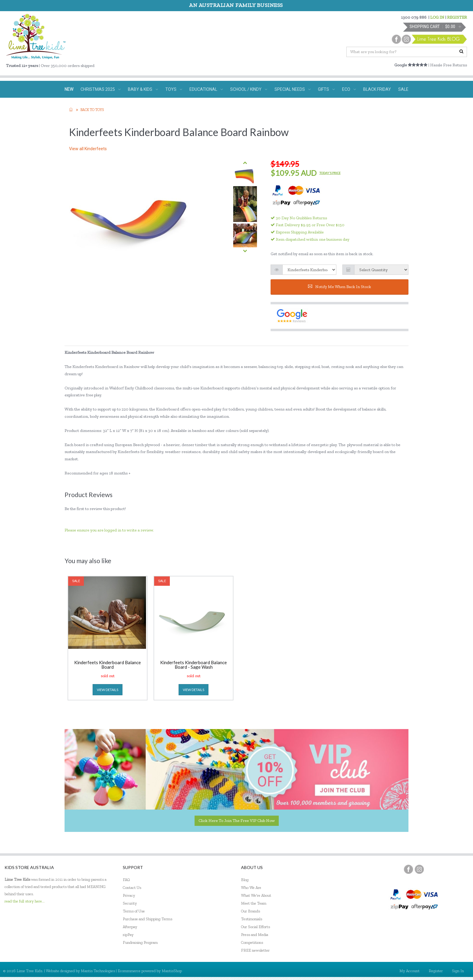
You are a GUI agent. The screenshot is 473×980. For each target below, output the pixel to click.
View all (88, 149)
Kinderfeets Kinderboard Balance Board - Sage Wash (194, 665)
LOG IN (437, 17)
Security (130, 903)
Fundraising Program (140, 942)
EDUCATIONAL (206, 89)
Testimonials (252, 919)
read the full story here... (25, 901)
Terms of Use (134, 911)
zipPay (128, 935)
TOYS (174, 89)
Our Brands (251, 911)
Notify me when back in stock (340, 287)
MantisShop (172, 971)
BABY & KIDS (143, 89)
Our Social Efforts (256, 927)
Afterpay (130, 927)
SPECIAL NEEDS (293, 89)
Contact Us (132, 888)
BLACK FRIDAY (377, 89)
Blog (245, 880)
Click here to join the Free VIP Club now (237, 821)
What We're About (256, 895)
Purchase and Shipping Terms (148, 919)
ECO (349, 89)
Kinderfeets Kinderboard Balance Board (108, 665)
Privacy (129, 895)
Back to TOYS (92, 110)
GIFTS (326, 89)
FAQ (126, 880)
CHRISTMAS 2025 (101, 89)
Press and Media (255, 935)
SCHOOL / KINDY (249, 89)
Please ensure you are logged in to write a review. (109, 530)
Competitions (252, 942)
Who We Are (251, 888)
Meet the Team (254, 903)
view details (108, 690)
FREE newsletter (255, 950)
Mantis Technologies (98, 971)
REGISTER (457, 17)
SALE (403, 89)
